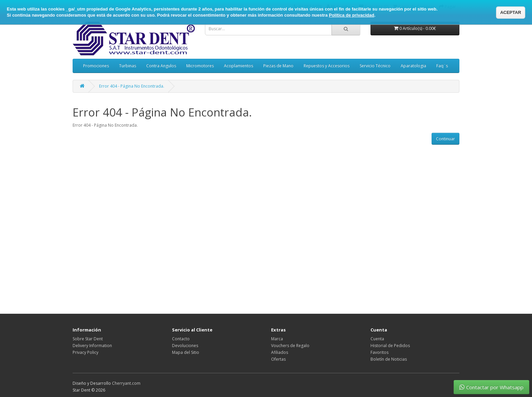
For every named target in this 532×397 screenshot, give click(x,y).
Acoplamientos (239, 66)
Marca (277, 339)
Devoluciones (185, 346)
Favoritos (379, 352)
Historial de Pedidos (390, 346)
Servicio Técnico (375, 66)
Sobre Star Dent (88, 339)
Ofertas (278, 359)
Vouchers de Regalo (290, 346)
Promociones (96, 66)
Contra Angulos (161, 66)
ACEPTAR (511, 12)
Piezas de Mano (278, 66)
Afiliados (280, 352)
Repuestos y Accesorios (327, 66)
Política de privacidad (351, 15)
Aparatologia (413, 66)
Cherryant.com (126, 383)
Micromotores (200, 66)
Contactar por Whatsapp (491, 387)
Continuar (445, 139)
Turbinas (128, 66)
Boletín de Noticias (389, 359)
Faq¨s (442, 66)
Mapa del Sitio (186, 352)
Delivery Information (92, 346)
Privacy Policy (85, 352)
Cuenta (377, 339)
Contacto (181, 339)
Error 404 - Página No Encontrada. (132, 86)
